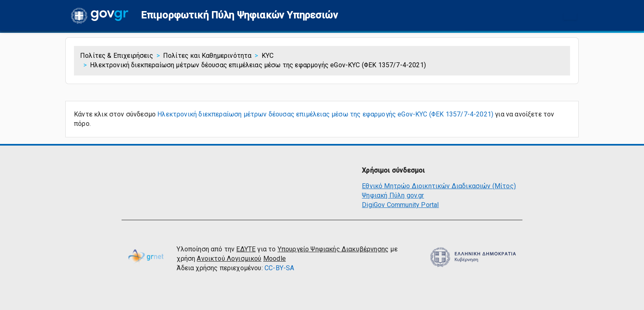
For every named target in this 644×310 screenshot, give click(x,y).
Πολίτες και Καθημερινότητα (207, 56)
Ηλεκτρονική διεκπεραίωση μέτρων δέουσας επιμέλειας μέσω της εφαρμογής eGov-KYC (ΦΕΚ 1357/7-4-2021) (325, 114)
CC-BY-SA (279, 268)
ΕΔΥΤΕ (246, 249)
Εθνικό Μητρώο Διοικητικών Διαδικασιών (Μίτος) (439, 186)
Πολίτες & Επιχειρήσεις (117, 56)
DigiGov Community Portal (400, 205)
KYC (268, 56)
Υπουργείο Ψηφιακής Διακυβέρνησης (333, 249)
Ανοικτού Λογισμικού (229, 259)
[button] (239, 15)
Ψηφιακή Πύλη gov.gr (393, 195)
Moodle (275, 259)
